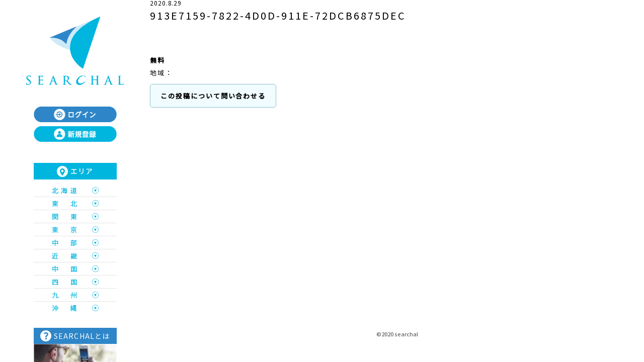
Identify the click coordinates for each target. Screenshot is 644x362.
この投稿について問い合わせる (213, 96)
